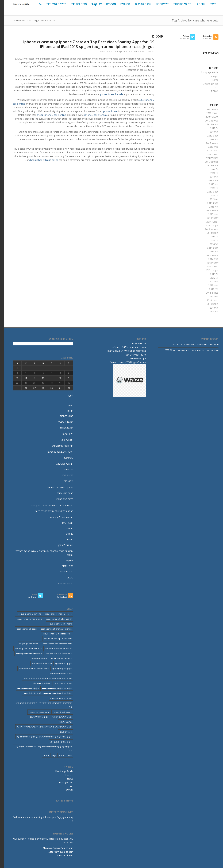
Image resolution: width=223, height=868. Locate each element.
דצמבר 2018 (208, 150)
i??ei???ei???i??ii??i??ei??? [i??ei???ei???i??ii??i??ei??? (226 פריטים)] (38, 664)
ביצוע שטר (64, 458)
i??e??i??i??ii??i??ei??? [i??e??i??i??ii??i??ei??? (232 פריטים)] (35, 658)
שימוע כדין (64, 481)
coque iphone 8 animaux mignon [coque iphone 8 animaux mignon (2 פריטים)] (52, 629)
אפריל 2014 (209, 248)
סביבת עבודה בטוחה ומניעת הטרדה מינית (50, 511)
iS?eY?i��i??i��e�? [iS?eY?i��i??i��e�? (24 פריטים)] (34, 717)
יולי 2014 (210, 237)
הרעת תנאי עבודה (61, 493)
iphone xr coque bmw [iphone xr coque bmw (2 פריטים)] (35, 712)
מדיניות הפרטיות (61, 583)
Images (210, 76)
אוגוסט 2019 (209, 124)
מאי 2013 (210, 282)
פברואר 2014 (208, 255)
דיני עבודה (64, 469)
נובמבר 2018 (208, 154)
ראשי (67, 405)
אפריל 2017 (209, 192)
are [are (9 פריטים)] (66, 614)
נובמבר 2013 (208, 267)
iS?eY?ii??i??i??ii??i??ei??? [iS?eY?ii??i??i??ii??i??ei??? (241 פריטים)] (57, 717)
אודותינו (65, 411)
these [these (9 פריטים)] (42, 755)
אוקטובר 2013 (208, 270)
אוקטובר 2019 (208, 117)
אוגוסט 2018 (209, 165)
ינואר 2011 (209, 296)
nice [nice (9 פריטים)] (65, 755)
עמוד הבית (40, 21)
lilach (99, 51)
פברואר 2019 (208, 143)
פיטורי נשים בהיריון (60, 499)
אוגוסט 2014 (209, 233)
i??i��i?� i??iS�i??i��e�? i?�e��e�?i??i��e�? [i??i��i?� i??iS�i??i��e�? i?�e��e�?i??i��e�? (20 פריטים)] (43, 693)
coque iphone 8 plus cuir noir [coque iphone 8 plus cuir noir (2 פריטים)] (54, 639)
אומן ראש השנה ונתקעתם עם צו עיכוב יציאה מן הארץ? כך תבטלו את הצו (40, 553)
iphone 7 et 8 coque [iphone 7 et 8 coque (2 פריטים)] (58, 712)
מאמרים (211, 91)
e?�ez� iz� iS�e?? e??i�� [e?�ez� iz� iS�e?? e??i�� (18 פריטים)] (25, 654)
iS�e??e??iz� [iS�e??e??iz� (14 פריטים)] (61, 732)
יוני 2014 (210, 240)
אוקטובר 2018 (208, 158)
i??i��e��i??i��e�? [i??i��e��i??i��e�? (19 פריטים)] (24, 688)
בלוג (212, 87)
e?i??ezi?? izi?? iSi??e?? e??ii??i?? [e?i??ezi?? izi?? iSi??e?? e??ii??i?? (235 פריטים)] (54, 654)
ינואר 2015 (209, 214)
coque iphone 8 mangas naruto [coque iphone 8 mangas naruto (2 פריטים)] (53, 634)
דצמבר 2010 (208, 300)
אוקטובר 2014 (208, 225)
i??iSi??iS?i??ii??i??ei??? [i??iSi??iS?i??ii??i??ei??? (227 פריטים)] (59, 683)
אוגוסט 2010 (209, 304)
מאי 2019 (210, 132)
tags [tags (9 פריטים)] (50, 755)
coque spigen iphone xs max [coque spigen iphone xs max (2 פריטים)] (24, 649)
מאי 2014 (210, 244)
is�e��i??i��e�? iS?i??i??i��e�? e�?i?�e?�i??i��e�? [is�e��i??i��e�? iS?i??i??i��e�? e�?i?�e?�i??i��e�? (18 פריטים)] (40, 737)
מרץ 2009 (210, 311)
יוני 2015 (210, 195)
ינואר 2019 (209, 147)
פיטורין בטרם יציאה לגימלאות (56, 487)
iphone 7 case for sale (92, 115)
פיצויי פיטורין (63, 475)
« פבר (66, 396)
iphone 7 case (106, 111)
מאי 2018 (210, 177)
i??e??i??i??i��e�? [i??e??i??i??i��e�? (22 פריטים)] (59, 664)
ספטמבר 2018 (208, 162)
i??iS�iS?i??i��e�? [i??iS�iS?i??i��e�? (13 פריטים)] (37, 683)
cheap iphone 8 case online (40, 160)
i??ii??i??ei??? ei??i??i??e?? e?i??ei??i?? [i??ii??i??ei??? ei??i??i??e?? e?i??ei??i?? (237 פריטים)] (30, 668)
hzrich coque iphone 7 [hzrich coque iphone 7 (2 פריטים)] (57, 658)
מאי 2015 (210, 199)
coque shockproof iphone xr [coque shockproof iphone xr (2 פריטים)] (54, 649)
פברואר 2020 (208, 109)
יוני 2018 (210, 173)
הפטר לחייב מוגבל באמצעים (56, 452)
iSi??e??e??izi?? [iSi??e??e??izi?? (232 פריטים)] (61, 722)
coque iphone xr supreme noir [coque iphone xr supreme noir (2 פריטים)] (53, 644)
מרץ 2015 (210, 207)
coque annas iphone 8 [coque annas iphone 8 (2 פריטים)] (51, 614)
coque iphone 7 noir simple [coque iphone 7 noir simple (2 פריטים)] (25, 619)
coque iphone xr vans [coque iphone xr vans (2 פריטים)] (25, 644)
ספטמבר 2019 (208, 121)
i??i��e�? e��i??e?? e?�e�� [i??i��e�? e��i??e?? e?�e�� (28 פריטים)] (53, 688)
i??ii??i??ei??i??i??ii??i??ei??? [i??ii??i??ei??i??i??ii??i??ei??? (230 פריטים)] (57, 673)
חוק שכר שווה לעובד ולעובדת (56, 517)
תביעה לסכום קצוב (61, 464)
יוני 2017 (210, 188)
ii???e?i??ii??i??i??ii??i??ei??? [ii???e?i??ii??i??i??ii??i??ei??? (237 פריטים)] (57, 698)
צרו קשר (65, 560)
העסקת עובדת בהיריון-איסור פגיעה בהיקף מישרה (47, 505)
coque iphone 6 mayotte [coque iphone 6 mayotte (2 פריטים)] (26, 614)
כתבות (66, 578)
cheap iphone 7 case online (47, 115)
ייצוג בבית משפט (62, 422)
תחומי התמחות (62, 416)
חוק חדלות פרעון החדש (58, 446)
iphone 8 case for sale (107, 94)
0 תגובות (130, 51)
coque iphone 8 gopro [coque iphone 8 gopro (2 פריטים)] (23, 629)
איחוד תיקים (64, 434)
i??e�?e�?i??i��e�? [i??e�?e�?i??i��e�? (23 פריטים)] (58, 668)
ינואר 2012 (209, 285)
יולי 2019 (210, 128)
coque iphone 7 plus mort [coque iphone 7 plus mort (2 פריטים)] (55, 624)
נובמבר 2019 (208, 113)
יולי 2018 (210, 169)
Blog (31, 21)
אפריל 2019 (209, 136)
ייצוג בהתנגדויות (62, 428)
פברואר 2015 (208, 210)
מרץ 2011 (210, 289)
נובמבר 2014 (208, 222)
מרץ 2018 (210, 184)
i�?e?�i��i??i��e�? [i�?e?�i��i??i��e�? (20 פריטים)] (57, 742)
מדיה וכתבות (63, 566)
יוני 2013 (210, 278)
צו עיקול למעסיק (62, 545)
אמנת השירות (63, 523)
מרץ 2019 (210, 139)
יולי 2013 (210, 274)
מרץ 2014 (210, 252)
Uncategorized (116, 51)
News (211, 80)
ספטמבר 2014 (208, 229)
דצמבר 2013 (208, 263)
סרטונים (65, 528)
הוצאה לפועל (63, 440)
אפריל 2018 (209, 180)
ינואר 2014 (209, 259)
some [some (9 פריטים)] (57, 755)
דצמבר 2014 (208, 218)
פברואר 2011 (208, 293)
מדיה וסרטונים (62, 571)
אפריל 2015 (209, 203)
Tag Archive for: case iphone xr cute (191, 20)
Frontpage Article (205, 72)
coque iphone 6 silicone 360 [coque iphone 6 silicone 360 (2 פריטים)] (54, 619)
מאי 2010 (210, 308)
